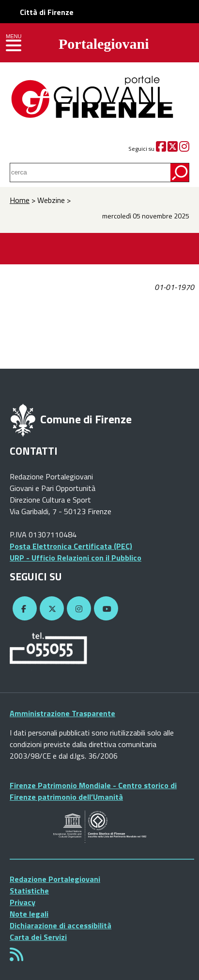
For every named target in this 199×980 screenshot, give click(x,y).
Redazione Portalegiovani (55, 879)
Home (20, 200)
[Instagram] (184, 149)
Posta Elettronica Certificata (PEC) (71, 546)
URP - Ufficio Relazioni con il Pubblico (76, 558)
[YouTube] (105, 609)
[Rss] (16, 957)
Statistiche (29, 891)
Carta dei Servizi (38, 937)
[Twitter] (173, 149)
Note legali (29, 914)
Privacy (23, 902)
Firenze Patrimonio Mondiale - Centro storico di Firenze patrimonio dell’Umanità (93, 791)
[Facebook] (161, 149)
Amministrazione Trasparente (62, 713)
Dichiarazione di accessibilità (61, 925)
